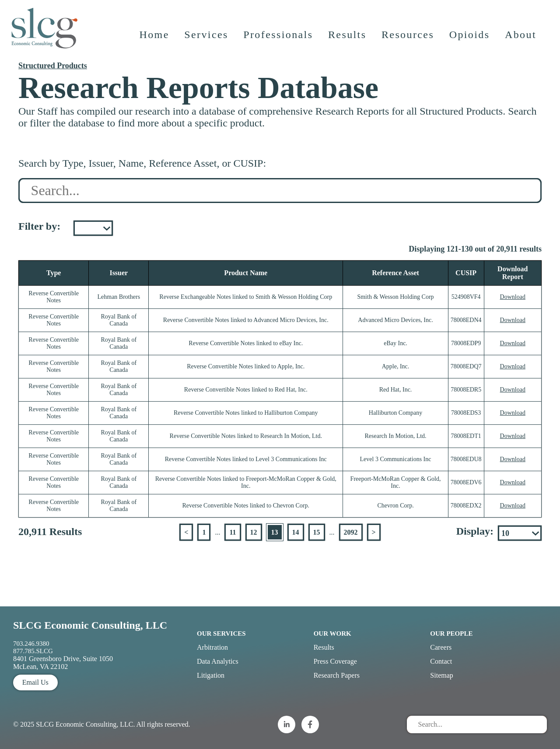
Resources (408, 37)
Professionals (278, 37)
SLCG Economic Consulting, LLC (90, 625)
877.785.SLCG (33, 651)
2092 (351, 532)
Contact (441, 661)
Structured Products (53, 66)
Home (154, 37)
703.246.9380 (31, 644)
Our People (451, 633)
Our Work (332, 633)
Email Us (35, 682)
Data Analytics (218, 661)
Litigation (211, 675)
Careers (441, 647)
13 (275, 532)
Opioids (470, 37)
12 (254, 532)
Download (513, 297)
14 (296, 532)
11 (233, 532)
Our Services (221, 633)
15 (317, 532)
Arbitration (212, 647)
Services (207, 37)
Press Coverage (335, 661)
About (521, 37)
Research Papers (337, 675)
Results (348, 37)
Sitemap (441, 675)
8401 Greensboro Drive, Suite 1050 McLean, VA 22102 (63, 663)
